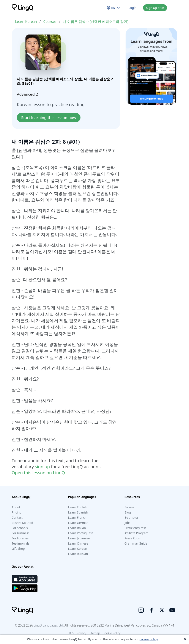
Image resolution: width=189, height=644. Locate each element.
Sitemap (94, 633)
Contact (17, 518)
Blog (128, 512)
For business (21, 533)
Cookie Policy (111, 633)
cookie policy (149, 639)
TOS (71, 633)
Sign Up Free (155, 8)
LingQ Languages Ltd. (49, 625)
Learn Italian (77, 528)
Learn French (77, 518)
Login (133, 8)
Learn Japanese (79, 538)
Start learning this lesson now (49, 118)
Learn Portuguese (81, 533)
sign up (42, 467)
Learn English (78, 507)
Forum (129, 507)
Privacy (81, 633)
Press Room (133, 538)
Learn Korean (26, 22)
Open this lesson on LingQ (38, 473)
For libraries (20, 538)
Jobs (128, 523)
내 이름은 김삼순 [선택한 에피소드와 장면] (95, 22)
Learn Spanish (78, 512)
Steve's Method (22, 523)
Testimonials (20, 543)
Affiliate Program (136, 533)
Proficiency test (135, 528)
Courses (50, 22)
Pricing (17, 512)
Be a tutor (132, 518)
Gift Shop (18, 549)
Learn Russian (78, 554)
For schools (20, 528)
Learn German (78, 523)
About (16, 507)
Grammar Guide (136, 543)
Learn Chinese (78, 543)
